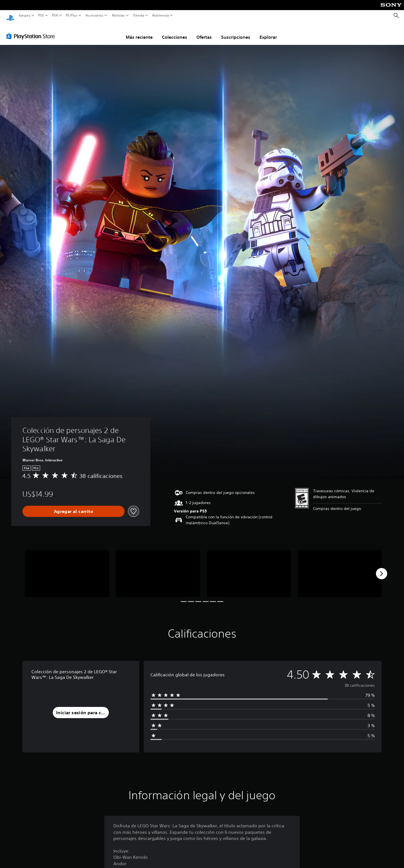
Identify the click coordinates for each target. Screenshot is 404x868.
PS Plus (71, 15)
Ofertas (204, 32)
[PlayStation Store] (32, 31)
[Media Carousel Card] (67, 568)
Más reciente (139, 32)
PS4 (55, 15)
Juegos (25, 15)
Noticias (118, 15)
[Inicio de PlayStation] (10, 16)
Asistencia (160, 15)
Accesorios (94, 15)
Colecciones (175, 32)
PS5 (41, 15)
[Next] (382, 568)
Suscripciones (236, 32)
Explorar (268, 32)
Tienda (138, 15)
